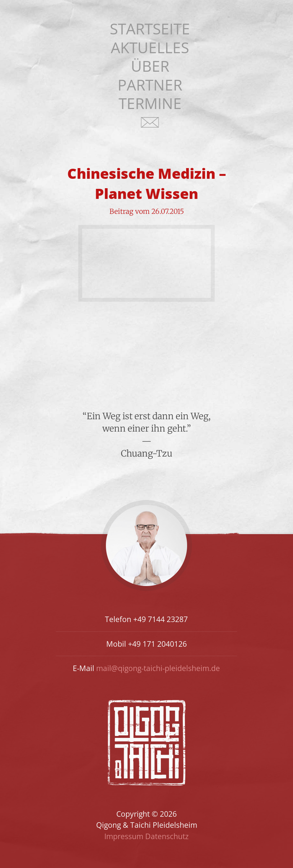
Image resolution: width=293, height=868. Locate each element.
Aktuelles (150, 48)
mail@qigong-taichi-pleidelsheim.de (158, 668)
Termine (150, 103)
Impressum (124, 836)
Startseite (150, 29)
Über (150, 66)
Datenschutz (167, 836)
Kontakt (150, 126)
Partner (150, 85)
